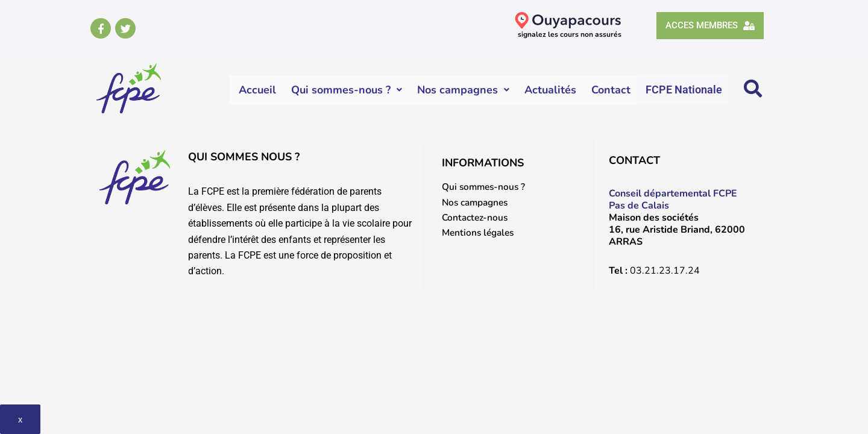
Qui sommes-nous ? (347, 90)
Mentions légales (480, 233)
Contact (612, 90)
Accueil (258, 90)
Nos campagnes (464, 90)
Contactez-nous (476, 218)
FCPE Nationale (684, 90)
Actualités (551, 90)
